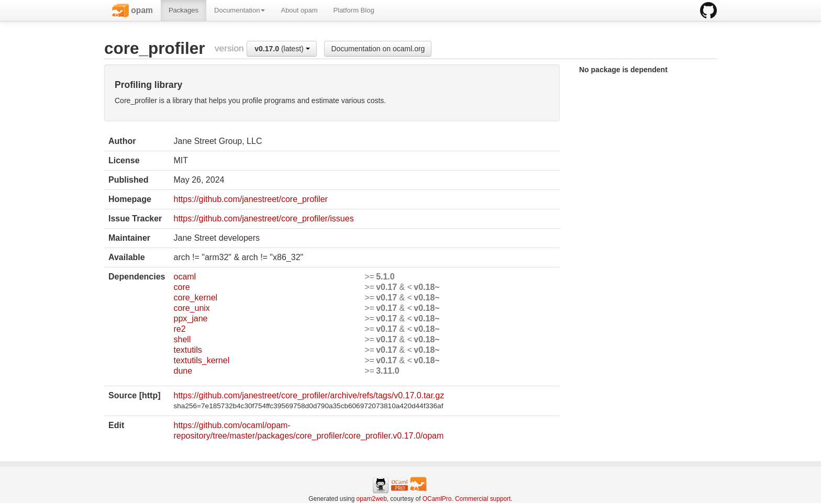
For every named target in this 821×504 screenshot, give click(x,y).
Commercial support (483, 499)
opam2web (372, 499)
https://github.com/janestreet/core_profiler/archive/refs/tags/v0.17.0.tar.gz (309, 395)
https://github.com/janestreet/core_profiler (250, 199)
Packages (184, 10)
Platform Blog (354, 10)
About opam (299, 10)
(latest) (282, 49)
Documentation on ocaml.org (378, 49)
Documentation (240, 10)
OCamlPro (437, 499)
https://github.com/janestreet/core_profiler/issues (263, 219)
